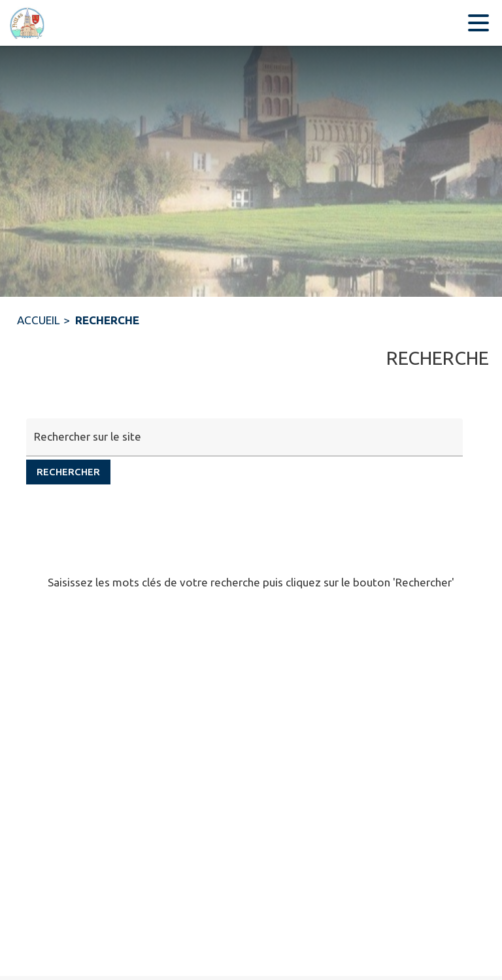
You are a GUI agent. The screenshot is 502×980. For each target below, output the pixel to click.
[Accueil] (26, 23)
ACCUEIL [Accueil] (38, 320)
